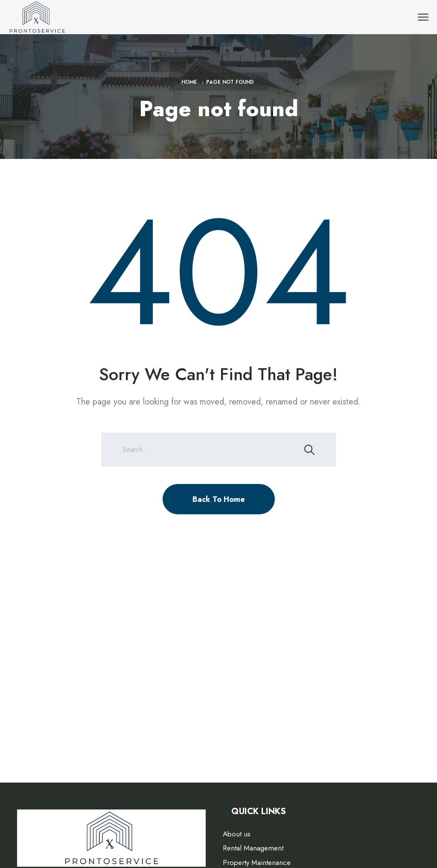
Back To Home (219, 499)
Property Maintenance (257, 862)
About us (237, 834)
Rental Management (253, 848)
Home (189, 82)
